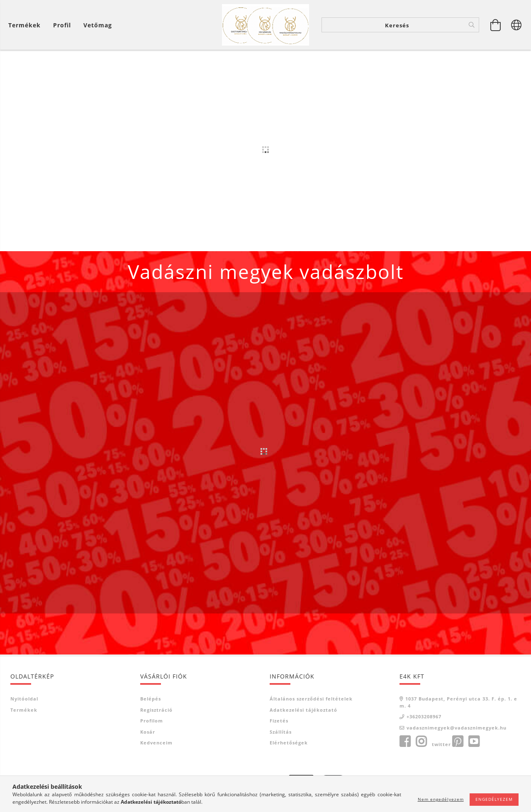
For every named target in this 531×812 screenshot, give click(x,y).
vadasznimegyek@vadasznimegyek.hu (457, 729)
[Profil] (62, 25)
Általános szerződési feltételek (311, 700)
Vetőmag (98, 25)
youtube (474, 743)
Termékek (24, 711)
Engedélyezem (494, 799)
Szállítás (281, 733)
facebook (405, 743)
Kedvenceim (156, 744)
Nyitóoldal (24, 700)
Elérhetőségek (289, 744)
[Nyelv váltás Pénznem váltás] (516, 25)
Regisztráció (156, 711)
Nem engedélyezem (441, 799)
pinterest (458, 743)
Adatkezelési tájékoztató (303, 711)
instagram (421, 743)
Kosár (148, 733)
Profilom (152, 722)
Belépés (151, 700)
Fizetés (279, 722)
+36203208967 (424, 718)
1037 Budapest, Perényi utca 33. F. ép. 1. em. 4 (458, 704)
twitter (441, 746)
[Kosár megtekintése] (27, 25)
